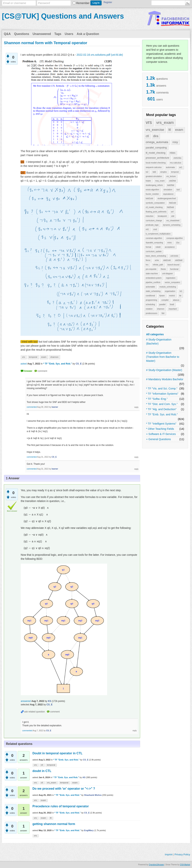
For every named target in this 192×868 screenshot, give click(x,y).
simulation (168, 190)
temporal (175, 172)
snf (172, 212)
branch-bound (173, 265)
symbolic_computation (155, 203)
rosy (175, 142)
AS (84, 777)
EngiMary (89, 830)
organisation (170, 291)
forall (172, 304)
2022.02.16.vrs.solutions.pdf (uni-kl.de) (100, 55)
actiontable (150, 287)
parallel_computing (156, 148)
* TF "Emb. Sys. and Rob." (162, 414)
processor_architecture (157, 158)
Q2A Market (185, 865)
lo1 (181, 291)
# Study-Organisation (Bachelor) (159, 342)
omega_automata (157, 142)
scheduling (150, 304)
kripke (148, 181)
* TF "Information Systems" (162, 394)
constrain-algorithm (154, 238)
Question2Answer (156, 865)
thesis (163, 269)
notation (149, 309)
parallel (162, 304)
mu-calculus (176, 163)
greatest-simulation (154, 176)
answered (26, 701)
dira (156, 136)
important (173, 309)
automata (170, 167)
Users (69, 34)
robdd (158, 247)
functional (174, 269)
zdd (173, 216)
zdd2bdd (179, 260)
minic (169, 243)
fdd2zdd (173, 203)
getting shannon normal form (54, 824)
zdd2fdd (172, 181)
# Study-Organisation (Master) (164, 370)
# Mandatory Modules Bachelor (165, 379)
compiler (165, 300)
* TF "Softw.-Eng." (157, 399)
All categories (155, 334)
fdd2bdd (170, 207)
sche (157, 260)
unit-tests (174, 256)
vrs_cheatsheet (173, 221)
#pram (162, 296)
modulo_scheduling (168, 287)
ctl (147, 136)
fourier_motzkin (152, 194)
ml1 (147, 229)
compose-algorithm (175, 238)
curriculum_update (154, 251)
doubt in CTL (42, 771)
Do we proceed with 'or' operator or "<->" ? (64, 789)
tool (178, 190)
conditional (150, 296)
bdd (154, 172)
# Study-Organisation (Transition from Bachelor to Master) (163, 357)
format (148, 247)
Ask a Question (88, 34)
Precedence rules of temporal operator (61, 806)
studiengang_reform (154, 185)
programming (151, 300)
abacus (176, 300)
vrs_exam (165, 122)
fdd (163, 313)
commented (32, 407)
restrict (172, 296)
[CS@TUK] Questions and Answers (63, 16)
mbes (173, 153)
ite (180, 296)
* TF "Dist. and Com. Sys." (162, 404)
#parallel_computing (154, 243)
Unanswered (42, 34)
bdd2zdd (149, 198)
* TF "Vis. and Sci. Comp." (162, 388)
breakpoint (162, 216)
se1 (181, 167)
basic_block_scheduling (156, 256)
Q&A (7, 34)
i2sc (178, 243)
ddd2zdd (167, 260)
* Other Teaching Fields (160, 429)
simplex (164, 172)
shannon (161, 309)
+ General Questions (158, 439)
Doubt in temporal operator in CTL (57, 753)
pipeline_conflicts (153, 282)
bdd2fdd (171, 185)
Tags (58, 34)
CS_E (86, 760)
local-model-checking (156, 163)
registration (171, 278)
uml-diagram (168, 274)
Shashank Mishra (93, 795)
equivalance (168, 194)
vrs (149, 122)
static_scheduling (153, 291)
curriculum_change (154, 221)
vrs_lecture (171, 176)
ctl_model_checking (154, 207)
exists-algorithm (152, 190)
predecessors (151, 313)
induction (150, 216)
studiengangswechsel (167, 198)
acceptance (170, 247)
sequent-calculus (154, 167)
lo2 (147, 172)
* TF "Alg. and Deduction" (161, 409)
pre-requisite (151, 269)
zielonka (177, 158)
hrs (147, 265)
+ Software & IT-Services (161, 434)
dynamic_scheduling (172, 225)
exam (179, 130)
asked (24, 364)
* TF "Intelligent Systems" (161, 424)
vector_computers (172, 282)
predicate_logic (152, 225)
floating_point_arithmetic (156, 212)
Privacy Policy (182, 854)
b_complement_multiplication (158, 234)
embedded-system (154, 278)
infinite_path (158, 265)
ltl (170, 130)
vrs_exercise (155, 130)
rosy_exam (160, 181)
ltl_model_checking (156, 153)
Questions (22, 34)
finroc (148, 260)
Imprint (169, 854)
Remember (83, 3)
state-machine (152, 274)
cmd (155, 229)
